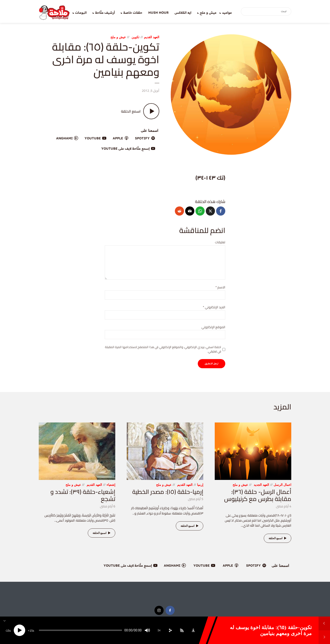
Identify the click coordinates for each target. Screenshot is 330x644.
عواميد (227, 13)
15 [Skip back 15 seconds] (8, 631)
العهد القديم (152, 37)
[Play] (19, 630)
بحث (245, 12)
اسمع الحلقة (278, 538)
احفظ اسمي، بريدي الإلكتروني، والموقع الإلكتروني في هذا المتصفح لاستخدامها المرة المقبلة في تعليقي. (163, 349)
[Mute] (147, 630)
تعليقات (220, 242)
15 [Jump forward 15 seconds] (31, 631)
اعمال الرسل (282, 485)
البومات (81, 13)
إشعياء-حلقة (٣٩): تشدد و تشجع (83, 495)
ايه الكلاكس (183, 13)
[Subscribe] (182, 630)
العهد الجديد (261, 485)
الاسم (220, 287)
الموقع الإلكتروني (213, 327)
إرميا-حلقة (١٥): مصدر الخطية (168, 492)
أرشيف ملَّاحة (105, 13)
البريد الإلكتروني (214, 307)
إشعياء (111, 485)
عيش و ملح (208, 13)
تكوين (135, 37)
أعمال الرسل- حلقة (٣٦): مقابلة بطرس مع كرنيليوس (258, 495)
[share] (170, 630)
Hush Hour (158, 13)
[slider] (80, 630)
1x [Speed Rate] (159, 630)
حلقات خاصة (133, 13)
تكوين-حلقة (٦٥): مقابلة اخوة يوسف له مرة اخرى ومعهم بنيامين (271, 630)
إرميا (200, 485)
